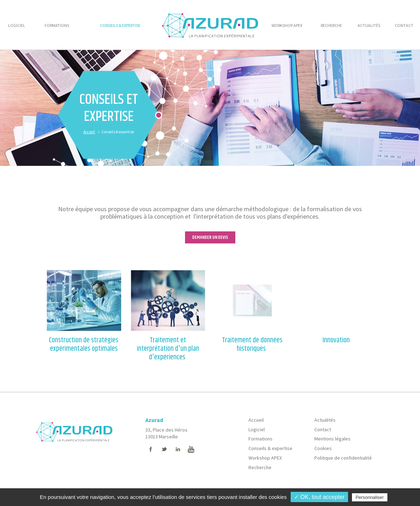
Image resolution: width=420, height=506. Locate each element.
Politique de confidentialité (343, 458)
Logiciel (257, 429)
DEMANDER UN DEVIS (210, 237)
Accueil (89, 132)
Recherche (260, 467)
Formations (261, 439)
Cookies (323, 448)
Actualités (325, 420)
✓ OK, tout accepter (319, 497)
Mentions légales (332, 439)
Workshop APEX (265, 458)
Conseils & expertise (270, 448)
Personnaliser (370, 497)
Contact (323, 429)
